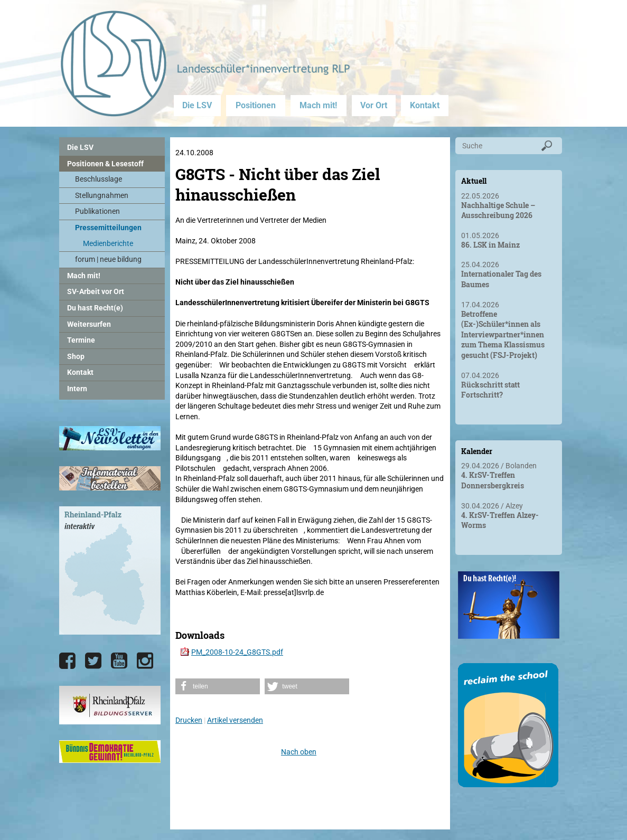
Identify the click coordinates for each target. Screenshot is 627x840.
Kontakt (425, 105)
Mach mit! (318, 105)
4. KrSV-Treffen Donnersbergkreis (493, 480)
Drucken (189, 720)
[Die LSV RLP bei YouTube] (119, 661)
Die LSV (197, 105)
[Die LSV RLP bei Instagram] (145, 661)
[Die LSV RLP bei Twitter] (93, 661)
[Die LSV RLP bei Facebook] (67, 661)
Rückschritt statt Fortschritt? (490, 390)
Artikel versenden (235, 720)
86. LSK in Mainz (490, 245)
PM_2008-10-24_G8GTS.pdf (237, 652)
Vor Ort (374, 105)
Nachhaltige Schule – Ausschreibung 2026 (498, 210)
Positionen (256, 105)
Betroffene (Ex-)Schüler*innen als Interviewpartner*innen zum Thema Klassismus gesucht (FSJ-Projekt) (503, 334)
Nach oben (299, 752)
